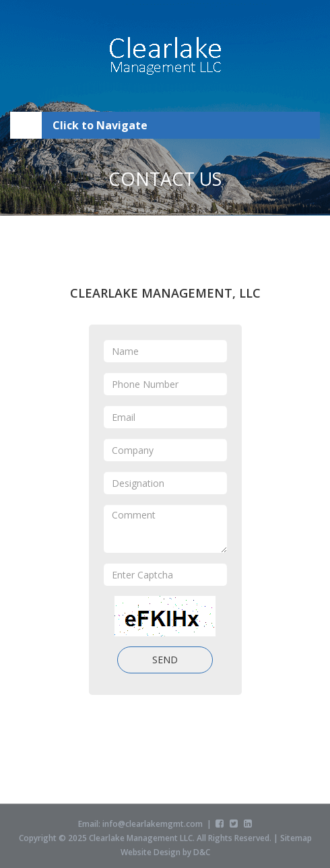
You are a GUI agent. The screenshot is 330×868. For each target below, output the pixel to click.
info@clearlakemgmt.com (153, 826)
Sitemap (296, 840)
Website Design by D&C (165, 854)
